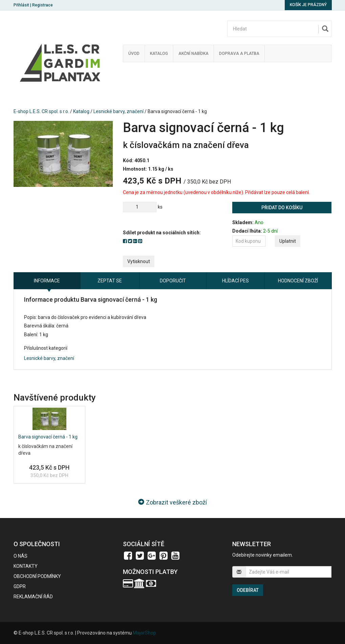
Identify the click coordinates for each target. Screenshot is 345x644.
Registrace (42, 5)
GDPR (20, 586)
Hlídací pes (235, 281)
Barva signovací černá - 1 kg (48, 437)
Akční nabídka (193, 53)
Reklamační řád (33, 597)
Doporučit (173, 281)
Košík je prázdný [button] (308, 5)
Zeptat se (110, 281)
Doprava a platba (239, 53)
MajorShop (144, 633)
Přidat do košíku (282, 208)
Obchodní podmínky (37, 576)
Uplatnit (288, 241)
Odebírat (248, 590)
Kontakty (26, 566)
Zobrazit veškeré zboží (172, 502)
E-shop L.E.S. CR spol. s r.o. (41, 111)
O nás (20, 556)
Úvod (134, 53)
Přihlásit (21, 5)
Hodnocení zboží (298, 281)
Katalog (159, 53)
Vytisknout (139, 261)
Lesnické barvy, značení (118, 111)
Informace (47, 281)
